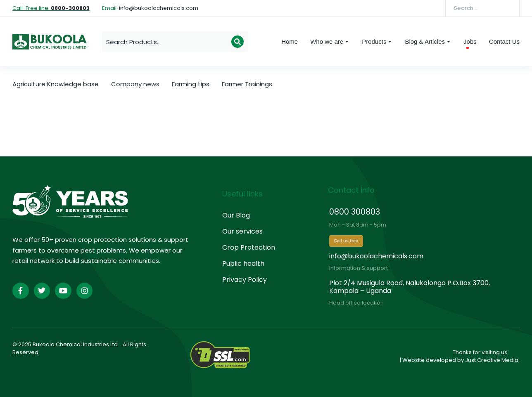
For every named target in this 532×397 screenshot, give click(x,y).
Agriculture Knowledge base (56, 84)
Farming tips (191, 84)
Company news (135, 84)
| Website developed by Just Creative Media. (460, 360)
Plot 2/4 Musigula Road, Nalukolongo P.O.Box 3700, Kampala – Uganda (410, 287)
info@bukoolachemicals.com (376, 256)
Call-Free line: (51, 8)
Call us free (346, 241)
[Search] (507, 8)
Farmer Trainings (247, 84)
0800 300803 (355, 212)
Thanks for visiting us (480, 352)
